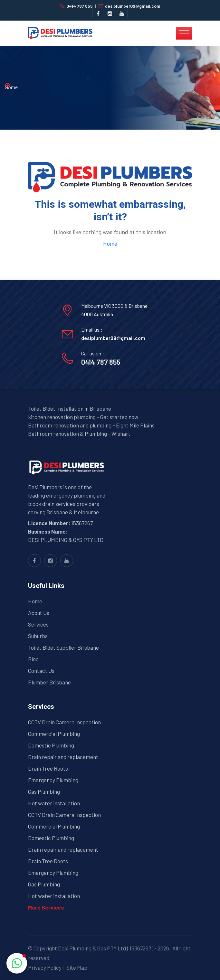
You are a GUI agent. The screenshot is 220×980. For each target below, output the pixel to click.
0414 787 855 (80, 6)
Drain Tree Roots (48, 768)
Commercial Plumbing (54, 734)
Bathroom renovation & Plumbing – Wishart (79, 434)
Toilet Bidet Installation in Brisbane (70, 408)
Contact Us (41, 671)
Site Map (77, 967)
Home (11, 87)
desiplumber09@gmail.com (133, 6)
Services (38, 624)
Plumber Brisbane (49, 682)
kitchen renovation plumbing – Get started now (83, 417)
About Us (39, 613)
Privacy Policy (45, 967)
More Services (46, 907)
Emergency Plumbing (53, 780)
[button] (17, 963)
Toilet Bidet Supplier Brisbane (63, 647)
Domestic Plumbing (51, 745)
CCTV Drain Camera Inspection (64, 722)
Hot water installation (54, 803)
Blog (33, 659)
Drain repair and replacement (63, 757)
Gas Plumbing (44, 792)
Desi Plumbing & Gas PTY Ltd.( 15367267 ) (106, 948)
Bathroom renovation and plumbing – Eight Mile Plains (91, 425)
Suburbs (38, 636)
